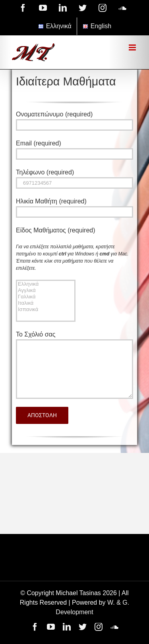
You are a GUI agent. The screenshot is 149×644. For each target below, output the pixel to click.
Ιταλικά (46, 303)
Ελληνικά (46, 284)
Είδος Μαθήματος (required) (56, 230)
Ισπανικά (46, 309)
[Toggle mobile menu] (133, 47)
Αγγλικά (46, 290)
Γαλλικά (46, 297)
